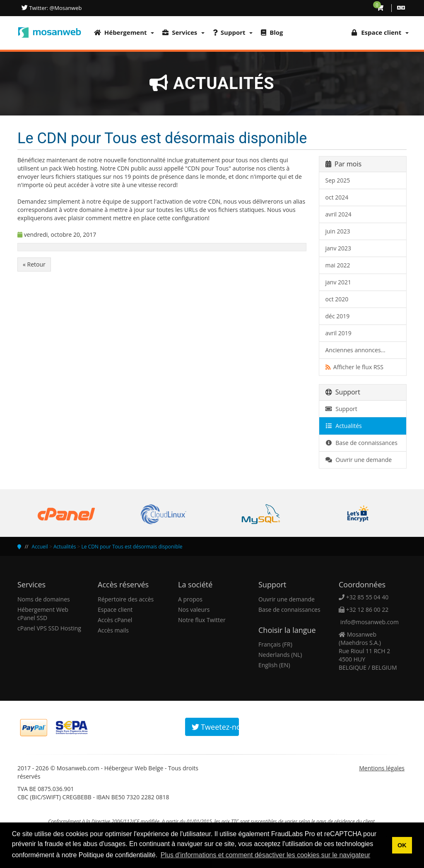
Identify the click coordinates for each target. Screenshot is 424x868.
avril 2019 (338, 333)
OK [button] (402, 845)
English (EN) (274, 665)
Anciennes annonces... (355, 350)
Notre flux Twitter (202, 620)
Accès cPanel (115, 620)
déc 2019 (338, 316)
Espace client (115, 610)
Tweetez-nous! (216, 727)
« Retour (34, 264)
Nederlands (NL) (280, 655)
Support (233, 32)
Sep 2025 (338, 180)
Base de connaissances (361, 443)
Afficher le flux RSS (354, 367)
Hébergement (124, 32)
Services (183, 32)
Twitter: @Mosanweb (55, 8)
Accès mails (113, 630)
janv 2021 (338, 282)
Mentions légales (382, 768)
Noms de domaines (44, 599)
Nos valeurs (194, 610)
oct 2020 (337, 299)
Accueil (40, 547)
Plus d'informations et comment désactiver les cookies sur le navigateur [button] (265, 855)
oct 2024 (337, 197)
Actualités (344, 426)
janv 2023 (338, 248)
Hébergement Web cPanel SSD (43, 614)
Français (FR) (275, 644)
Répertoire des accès (126, 599)
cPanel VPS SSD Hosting (49, 628)
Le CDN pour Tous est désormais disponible (132, 547)
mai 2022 (338, 265)
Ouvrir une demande (359, 460)
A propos (190, 599)
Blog (272, 32)
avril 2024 (338, 214)
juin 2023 (338, 231)
